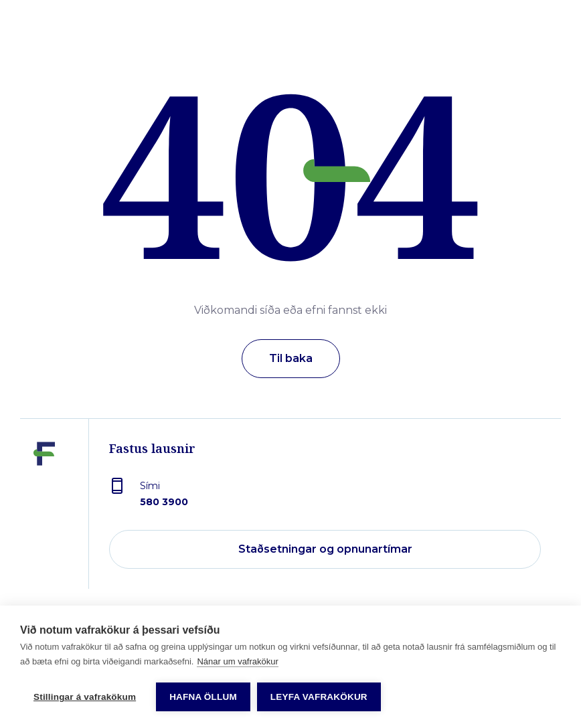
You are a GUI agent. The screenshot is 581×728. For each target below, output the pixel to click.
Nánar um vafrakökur (237, 661)
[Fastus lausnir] (44, 514)
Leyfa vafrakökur (319, 697)
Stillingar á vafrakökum (85, 697)
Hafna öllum (203, 697)
